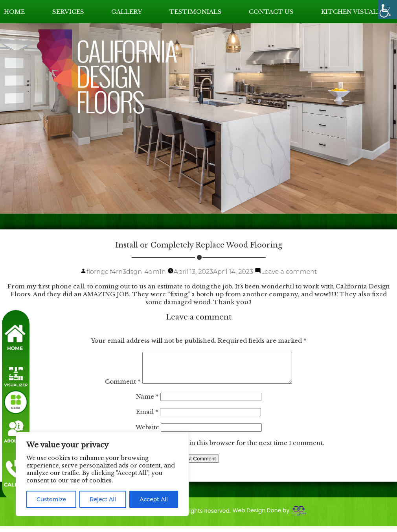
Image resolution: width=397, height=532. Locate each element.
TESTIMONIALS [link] (196, 12)
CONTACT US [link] (271, 12)
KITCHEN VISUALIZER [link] (357, 12)
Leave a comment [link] (289, 272)
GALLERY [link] (127, 12)
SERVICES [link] (68, 12)
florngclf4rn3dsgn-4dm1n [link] (126, 272)
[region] (102, 474)
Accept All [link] (154, 499)
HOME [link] (14, 12)
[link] (388, 9)
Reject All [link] (103, 499)
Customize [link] (51, 499)
